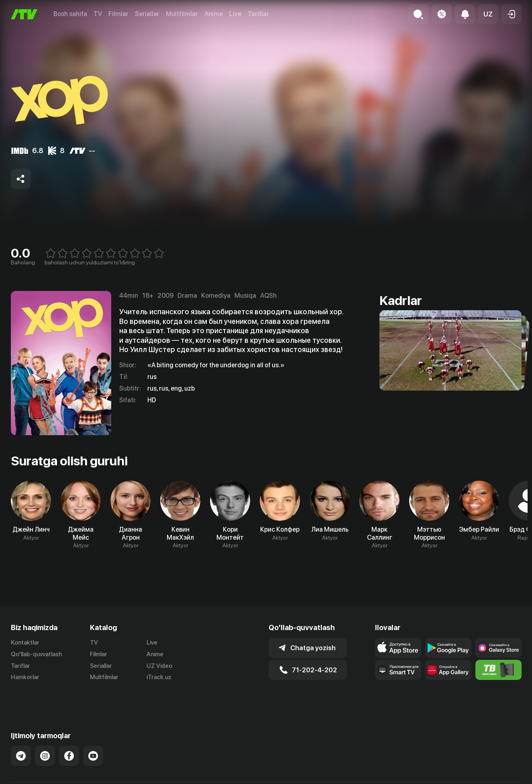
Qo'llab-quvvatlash (36, 654)
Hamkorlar (25, 677)
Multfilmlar (182, 14)
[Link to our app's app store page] (398, 648)
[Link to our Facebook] (69, 736)
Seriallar (147, 14)
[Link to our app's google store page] (448, 648)
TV (98, 14)
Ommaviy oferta (444, 777)
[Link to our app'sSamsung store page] (498, 648)
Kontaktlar (25, 643)
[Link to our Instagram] (45, 736)
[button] (488, 14)
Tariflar (258, 14)
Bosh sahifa (70, 14)
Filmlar (118, 14)
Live (235, 14)
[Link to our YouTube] (93, 736)
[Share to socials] (21, 179)
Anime (214, 14)
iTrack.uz (159, 677)
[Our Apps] (398, 670)
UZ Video (159, 666)
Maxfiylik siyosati (498, 777)
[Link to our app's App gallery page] (448, 670)
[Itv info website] (498, 670)
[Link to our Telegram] (21, 736)
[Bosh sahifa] (24, 14)
